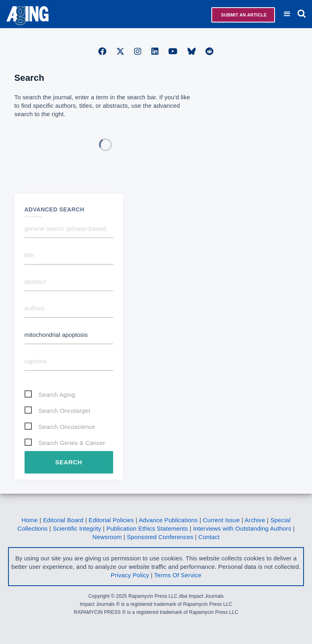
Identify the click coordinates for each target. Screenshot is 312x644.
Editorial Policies (111, 520)
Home (30, 520)
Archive (255, 520)
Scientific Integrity (77, 528)
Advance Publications (168, 520)
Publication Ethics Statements (147, 528)
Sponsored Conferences (160, 537)
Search (69, 462)
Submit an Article (243, 15)
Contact (209, 537)
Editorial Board (63, 520)
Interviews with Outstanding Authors (242, 528)
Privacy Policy (130, 575)
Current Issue (221, 520)
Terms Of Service (178, 575)
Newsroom (107, 537)
